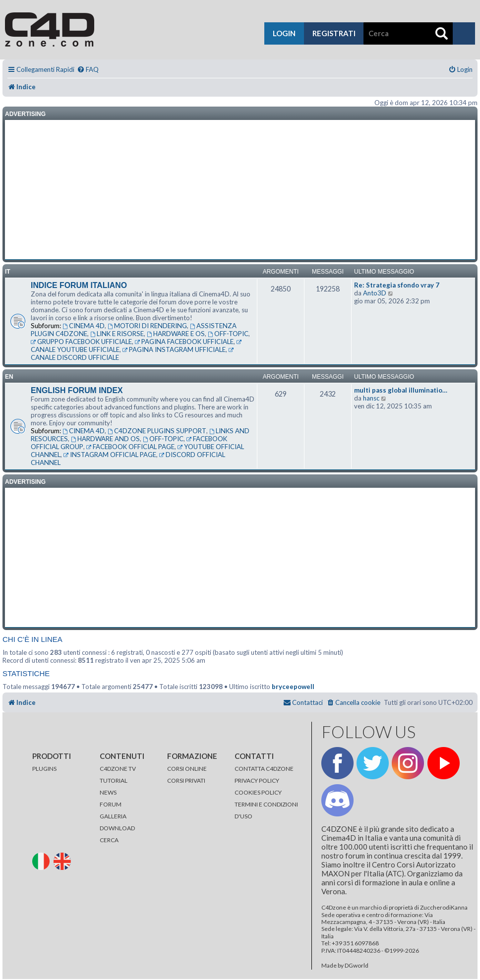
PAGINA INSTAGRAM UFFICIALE (174, 349)
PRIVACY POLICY (257, 780)
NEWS (108, 792)
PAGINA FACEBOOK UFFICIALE (184, 342)
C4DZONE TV (118, 769)
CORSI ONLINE (187, 769)
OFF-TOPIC (228, 334)
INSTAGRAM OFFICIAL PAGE (110, 455)
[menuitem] (88, 70)
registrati (334, 33)
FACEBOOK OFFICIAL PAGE (130, 447)
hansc (371, 398)
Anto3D (375, 293)
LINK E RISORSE (117, 334)
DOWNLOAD (117, 828)
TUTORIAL (114, 780)
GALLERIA (113, 816)
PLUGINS (44, 769)
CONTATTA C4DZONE (264, 769)
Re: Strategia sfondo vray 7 (397, 285)
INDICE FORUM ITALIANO (79, 285)
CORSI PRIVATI (186, 780)
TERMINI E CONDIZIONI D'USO (266, 810)
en (9, 377)
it (8, 272)
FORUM (111, 804)
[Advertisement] (240, 190)
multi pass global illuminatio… (401, 390)
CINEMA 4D (84, 326)
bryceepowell (293, 687)
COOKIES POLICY (258, 792)
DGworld (357, 966)
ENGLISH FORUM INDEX (77, 390)
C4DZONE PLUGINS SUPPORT (157, 431)
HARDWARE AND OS (105, 439)
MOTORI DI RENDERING (147, 326)
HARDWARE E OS (176, 334)
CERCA (109, 840)
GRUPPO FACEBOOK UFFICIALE (81, 342)
